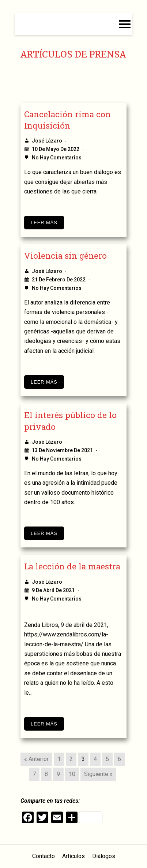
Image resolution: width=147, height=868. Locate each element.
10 (72, 774)
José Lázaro (47, 141)
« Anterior (36, 759)
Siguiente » (98, 774)
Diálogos (104, 856)
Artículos (73, 856)
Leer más (44, 223)
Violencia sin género (65, 256)
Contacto (44, 856)
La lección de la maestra (72, 566)
